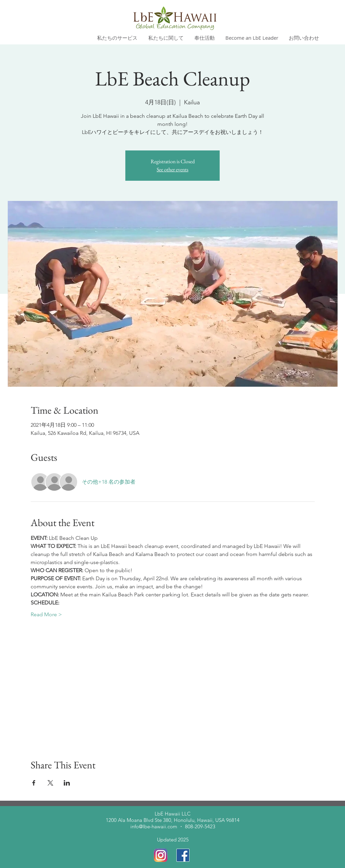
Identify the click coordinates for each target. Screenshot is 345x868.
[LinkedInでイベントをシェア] (67, 783)
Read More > (46, 614)
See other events (172, 169)
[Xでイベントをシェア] (50, 783)
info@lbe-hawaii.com (154, 826)
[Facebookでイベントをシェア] (34, 783)
